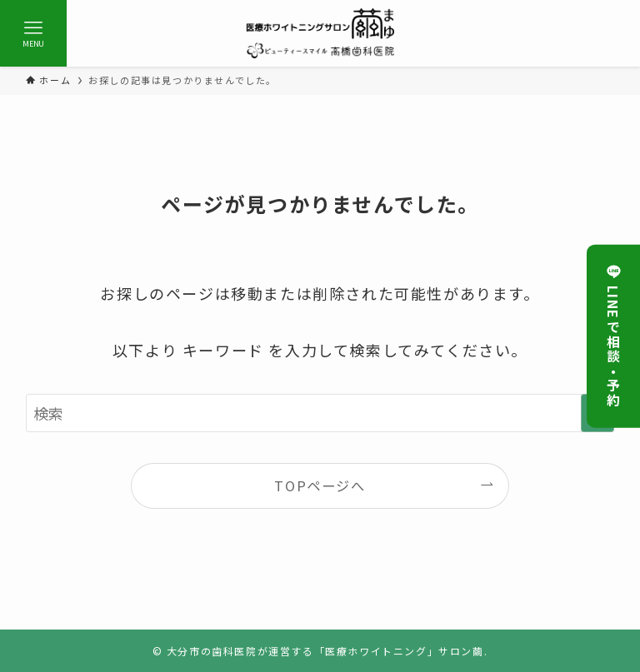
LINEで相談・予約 (614, 336)
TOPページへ (320, 485)
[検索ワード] (320, 413)
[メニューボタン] (33, 33)
